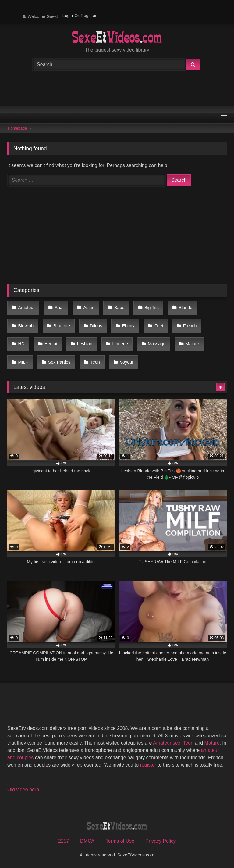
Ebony (128, 326)
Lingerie (120, 344)
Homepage (18, 128)
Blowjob (26, 326)
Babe (119, 308)
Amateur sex (167, 743)
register (148, 765)
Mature (192, 344)
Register (89, 16)
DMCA (87, 841)
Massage (157, 344)
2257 (64, 841)
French (190, 326)
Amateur (27, 308)
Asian (89, 308)
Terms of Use (120, 841)
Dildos (96, 326)
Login (68, 16)
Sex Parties (59, 362)
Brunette (62, 326)
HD (21, 344)
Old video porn (23, 790)
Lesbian (85, 344)
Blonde (185, 308)
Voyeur (127, 362)
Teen (95, 362)
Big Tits (152, 308)
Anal (59, 308)
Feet (159, 326)
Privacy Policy (161, 841)
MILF (23, 362)
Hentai (51, 344)
